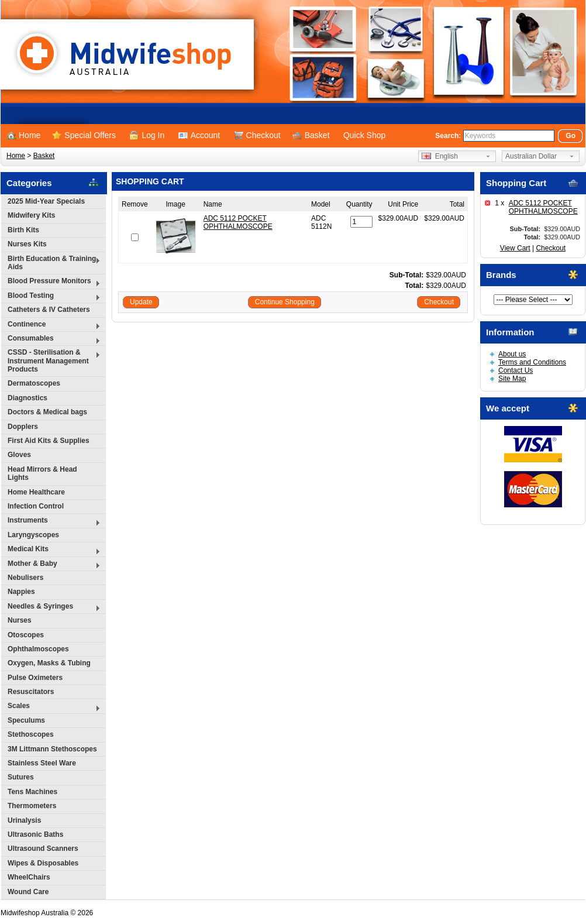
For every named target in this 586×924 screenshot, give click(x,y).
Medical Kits (51, 550)
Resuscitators (31, 692)
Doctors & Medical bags (47, 412)
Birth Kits (23, 230)
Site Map (512, 379)
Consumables (51, 340)
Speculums (26, 720)
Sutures (21, 777)
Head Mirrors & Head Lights (42, 473)
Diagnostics (27, 398)
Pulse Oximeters (35, 678)
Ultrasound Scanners (43, 849)
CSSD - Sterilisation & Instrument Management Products (51, 361)
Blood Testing (51, 297)
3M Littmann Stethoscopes (52, 749)
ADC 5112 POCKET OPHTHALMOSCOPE (543, 207)
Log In (147, 135)
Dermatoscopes (34, 383)
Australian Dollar (531, 156)
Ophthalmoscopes (38, 649)
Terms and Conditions (532, 362)
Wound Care (28, 892)
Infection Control (36, 506)
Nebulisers (25, 578)
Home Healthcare (36, 492)
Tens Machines (32, 792)
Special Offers (84, 135)
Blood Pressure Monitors (51, 282)
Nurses (20, 620)
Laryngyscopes (33, 535)
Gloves (19, 455)
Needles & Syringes (51, 608)
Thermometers (32, 806)
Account (199, 135)
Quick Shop (364, 135)
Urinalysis (24, 820)
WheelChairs (29, 877)
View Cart (515, 248)
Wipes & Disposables (43, 863)
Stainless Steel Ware (42, 763)
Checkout (257, 135)
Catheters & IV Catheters (49, 310)
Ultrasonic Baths (35, 834)
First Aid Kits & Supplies (49, 441)
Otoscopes (26, 635)
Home (23, 135)
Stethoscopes (31, 734)
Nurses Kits (27, 244)
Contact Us (516, 370)
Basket (311, 135)
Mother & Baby (51, 565)
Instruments (51, 522)
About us (512, 354)
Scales (51, 707)
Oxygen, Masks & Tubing (49, 663)
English (440, 156)
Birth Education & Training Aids (51, 263)
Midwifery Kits (31, 215)
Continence (51, 326)
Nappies (21, 592)
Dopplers (23, 427)
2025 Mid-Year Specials (46, 201)
